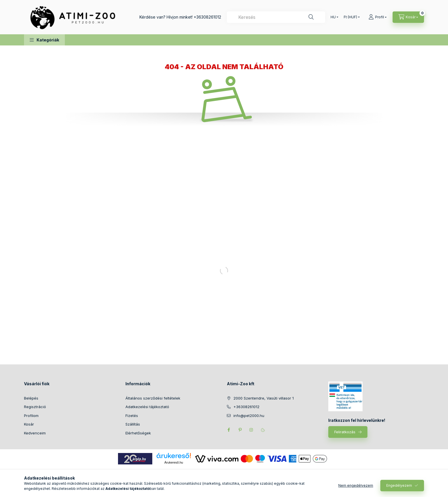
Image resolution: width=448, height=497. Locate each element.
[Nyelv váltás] (333, 17)
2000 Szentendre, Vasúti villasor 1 (264, 398)
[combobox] (276, 17)
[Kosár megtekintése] (408, 17)
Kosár (29, 424)
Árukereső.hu (174, 462)
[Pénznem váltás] (350, 17)
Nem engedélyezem (356, 485)
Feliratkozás (345, 432)
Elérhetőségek (138, 433)
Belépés (31, 398)
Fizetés (132, 416)
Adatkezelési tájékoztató (147, 407)
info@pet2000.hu (249, 416)
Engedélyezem (399, 485)
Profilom (31, 416)
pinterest (240, 430)
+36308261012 (207, 17)
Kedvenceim (35, 433)
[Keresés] (311, 17)
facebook (229, 430)
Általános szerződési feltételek (153, 398)
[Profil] (378, 17)
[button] (44, 40)
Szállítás (133, 424)
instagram (251, 430)
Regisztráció (35, 407)
